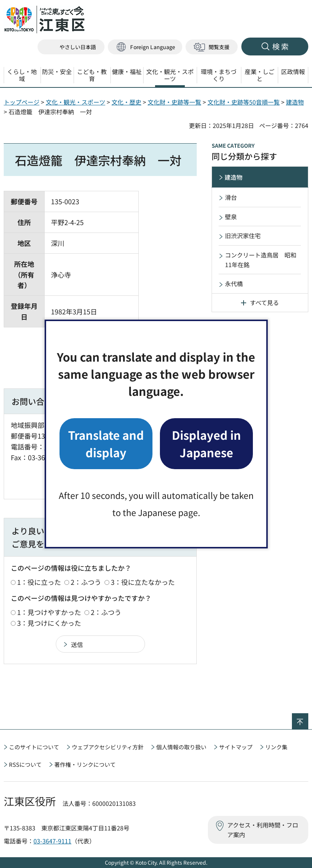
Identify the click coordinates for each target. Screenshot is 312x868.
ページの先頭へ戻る (308, 718)
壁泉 (231, 217)
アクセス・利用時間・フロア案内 (263, 830)
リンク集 (276, 747)
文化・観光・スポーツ (75, 102)
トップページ (22, 102)
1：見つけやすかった (49, 612)
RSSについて (25, 764)
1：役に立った (39, 582)
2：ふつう (86, 582)
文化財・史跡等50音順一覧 (244, 102)
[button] (145, 47)
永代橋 (234, 284)
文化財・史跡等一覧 (174, 102)
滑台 (231, 197)
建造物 (295, 102)
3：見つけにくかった (49, 623)
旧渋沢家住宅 (243, 236)
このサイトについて (34, 747)
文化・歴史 (126, 102)
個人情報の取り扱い (181, 747)
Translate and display (106, 443)
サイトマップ (236, 747)
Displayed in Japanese (206, 443)
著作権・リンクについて (85, 764)
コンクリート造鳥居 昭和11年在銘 (261, 260)
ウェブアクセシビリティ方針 (108, 747)
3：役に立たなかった (143, 582)
